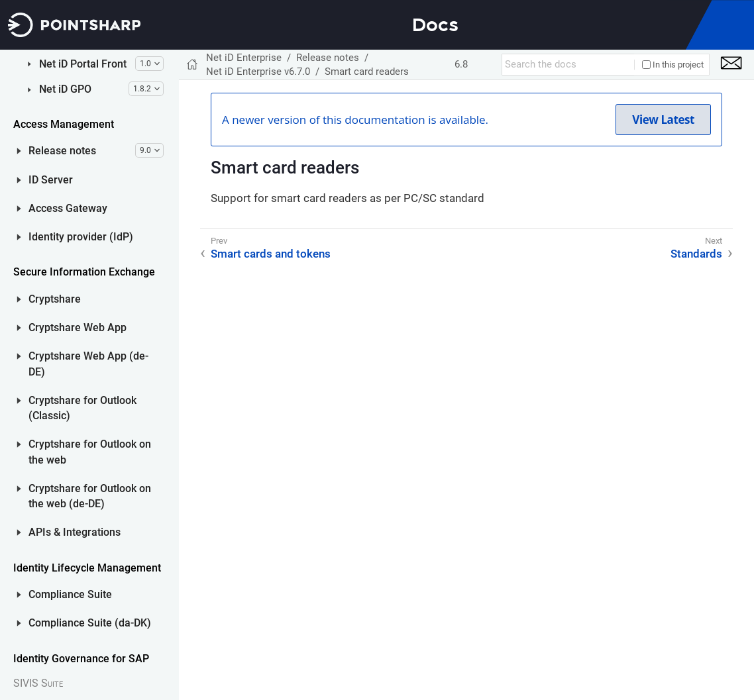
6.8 (461, 64)
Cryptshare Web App (70, 664)
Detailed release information (97, 147)
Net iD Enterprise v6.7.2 (103, 54)
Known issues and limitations (102, 180)
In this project (673, 65)
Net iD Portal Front (75, 400)
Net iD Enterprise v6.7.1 (103, 76)
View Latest (663, 120)
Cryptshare (47, 635)
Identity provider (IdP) (73, 573)
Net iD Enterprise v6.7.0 (103, 98)
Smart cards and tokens (98, 235)
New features (90, 119)
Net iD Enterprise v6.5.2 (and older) (103, 369)
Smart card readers (104, 263)
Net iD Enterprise (244, 58)
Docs (435, 25)
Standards (84, 285)
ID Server (43, 516)
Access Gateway (60, 544)
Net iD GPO (58, 425)
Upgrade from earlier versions (107, 313)
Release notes (55, 487)
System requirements (109, 208)
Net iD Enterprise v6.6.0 (103, 341)
